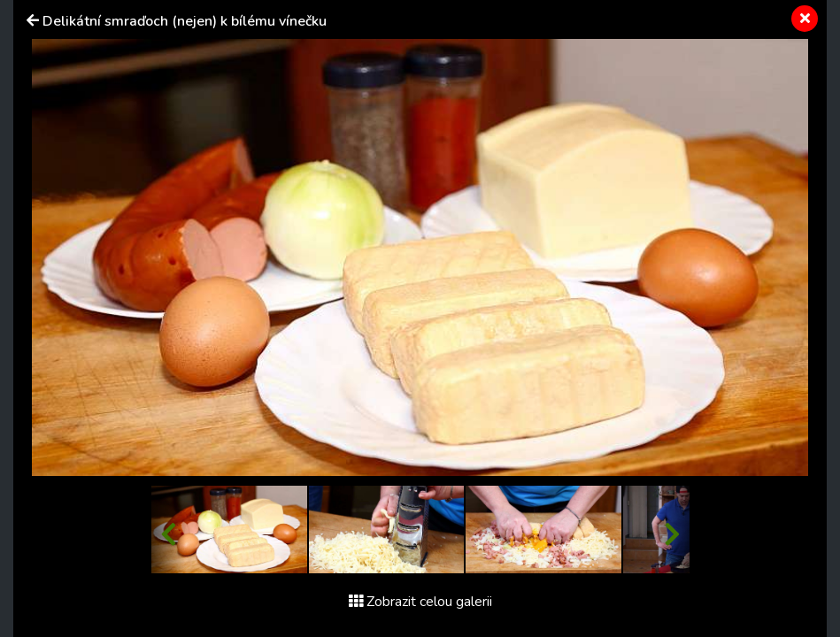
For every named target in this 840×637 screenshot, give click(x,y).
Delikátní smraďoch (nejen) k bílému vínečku (185, 21)
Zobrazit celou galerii (420, 602)
